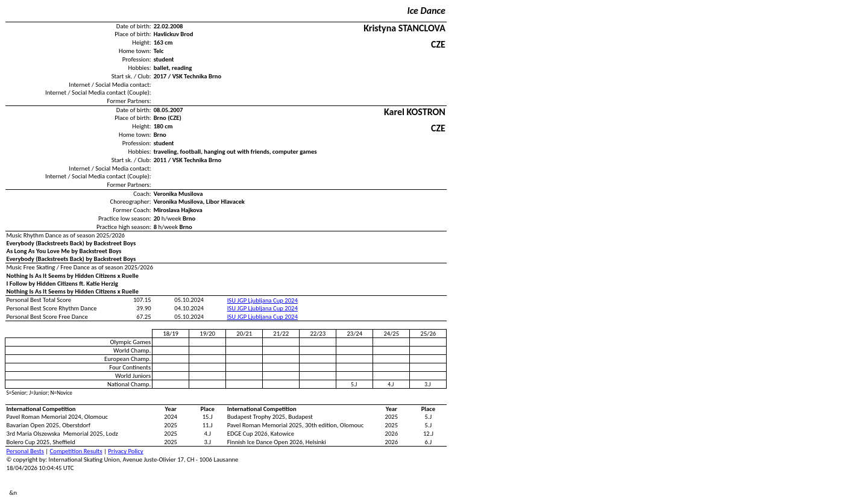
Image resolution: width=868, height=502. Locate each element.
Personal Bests (25, 451)
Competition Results (76, 451)
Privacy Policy (125, 451)
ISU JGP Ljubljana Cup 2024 (263, 300)
